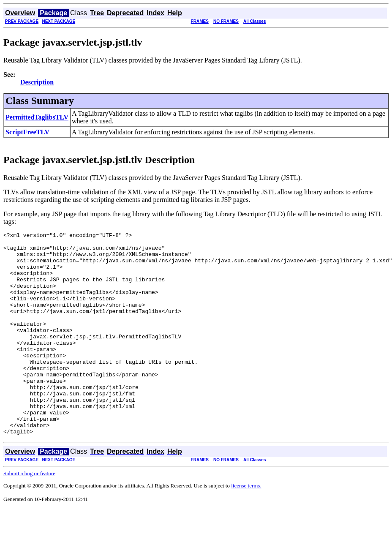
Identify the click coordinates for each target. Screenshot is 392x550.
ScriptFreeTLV (27, 132)
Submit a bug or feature (29, 514)
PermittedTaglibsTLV (37, 117)
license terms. (246, 526)
